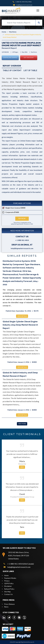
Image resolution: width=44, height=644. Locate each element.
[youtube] (24, 617)
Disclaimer (8, 586)
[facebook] (14, 617)
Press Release (9, 604)
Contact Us (8, 594)
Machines (13, 32)
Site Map (7, 592)
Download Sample (10, 58)
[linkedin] (4, 617)
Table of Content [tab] (12, 70)
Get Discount (29, 58)
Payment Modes (10, 578)
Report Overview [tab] (12, 66)
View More (22, 424)
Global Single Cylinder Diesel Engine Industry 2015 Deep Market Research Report (20, 325)
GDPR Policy (9, 583)
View (22, 467)
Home (4, 32)
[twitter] (9, 617)
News (6, 607)
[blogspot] (19, 617)
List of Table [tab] (30, 70)
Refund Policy (9, 589)
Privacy (7, 581)
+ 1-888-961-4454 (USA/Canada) (21, 564)
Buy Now (22, 219)
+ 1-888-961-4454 (20, 2)
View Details (22, 316)
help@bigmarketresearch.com (24, 5)
